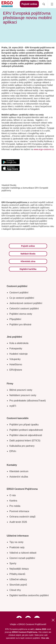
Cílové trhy (15, 590)
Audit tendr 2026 (18, 522)
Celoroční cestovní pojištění (24, 309)
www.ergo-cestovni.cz (44, 149)
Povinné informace (19, 511)
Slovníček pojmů (18, 585)
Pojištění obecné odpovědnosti (26, 435)
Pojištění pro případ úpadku (24, 425)
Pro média (15, 506)
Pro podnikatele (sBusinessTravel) (28, 401)
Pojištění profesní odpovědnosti (26, 430)
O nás (13, 495)
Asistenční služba (19, 477)
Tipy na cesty (16, 542)
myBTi (13, 406)
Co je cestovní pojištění (22, 298)
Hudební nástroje (19, 354)
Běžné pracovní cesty (21, 390)
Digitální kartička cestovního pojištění (29, 595)
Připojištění (15, 319)
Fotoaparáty (16, 348)
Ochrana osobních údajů (22, 517)
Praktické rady (17, 547)
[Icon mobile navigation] (52, 4)
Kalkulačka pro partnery (22, 446)
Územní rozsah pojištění (22, 558)
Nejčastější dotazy (19, 569)
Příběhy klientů (17, 574)
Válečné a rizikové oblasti (23, 553)
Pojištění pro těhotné (20, 325)
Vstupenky (15, 359)
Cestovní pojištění (19, 293)
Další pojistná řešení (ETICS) (25, 441)
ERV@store (16, 370)
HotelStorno (16, 364)
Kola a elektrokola (19, 343)
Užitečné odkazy (18, 579)
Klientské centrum (19, 471)
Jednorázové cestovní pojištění (26, 303)
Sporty (13, 563)
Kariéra (13, 501)
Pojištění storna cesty (21, 314)
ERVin (13, 451)
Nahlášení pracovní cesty (23, 395)
